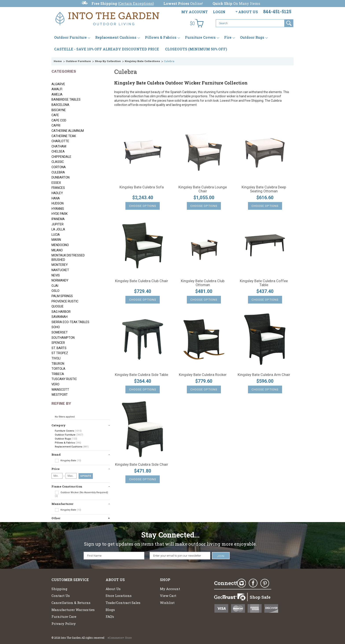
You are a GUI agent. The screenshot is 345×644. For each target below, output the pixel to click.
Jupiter (58, 224)
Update (86, 476)
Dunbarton (61, 177)
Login (219, 12)
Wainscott (60, 390)
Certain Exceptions (136, 3)
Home (58, 61)
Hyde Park (60, 214)
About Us (248, 12)
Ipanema (58, 219)
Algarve (58, 84)
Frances (58, 188)
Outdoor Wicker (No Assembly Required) (81, 494)
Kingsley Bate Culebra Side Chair (142, 465)
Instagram (241, 583)
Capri (56, 125)
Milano (57, 250)
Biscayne (59, 110)
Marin (56, 240)
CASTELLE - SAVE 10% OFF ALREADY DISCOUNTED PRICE (107, 49)
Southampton (63, 338)
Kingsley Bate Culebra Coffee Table (264, 283)
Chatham (59, 146)
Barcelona (60, 105)
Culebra (58, 172)
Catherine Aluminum (68, 131)
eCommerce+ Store (120, 638)
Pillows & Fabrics (161, 37)
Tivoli (56, 358)
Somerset (60, 332)
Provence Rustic (65, 301)
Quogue (58, 306)
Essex (56, 183)
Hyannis (58, 209)
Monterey (60, 265)
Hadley (57, 193)
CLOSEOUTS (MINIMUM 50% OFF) (196, 49)
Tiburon (58, 364)
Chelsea (58, 151)
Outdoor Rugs (252, 37)
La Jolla (58, 229)
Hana (56, 198)
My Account (195, 12)
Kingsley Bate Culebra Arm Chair (264, 375)
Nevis (56, 275)
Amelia (57, 94)
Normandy (60, 280)
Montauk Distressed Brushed (68, 258)
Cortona (59, 167)
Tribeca (58, 374)
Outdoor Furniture (70, 37)
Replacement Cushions (116, 37)
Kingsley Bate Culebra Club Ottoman (203, 283)
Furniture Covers (200, 37)
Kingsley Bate (68, 461)
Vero (55, 384)
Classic (58, 162)
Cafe (55, 115)
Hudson (58, 203)
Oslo (55, 291)
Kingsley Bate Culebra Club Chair (142, 281)
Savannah (60, 317)
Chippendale (61, 157)
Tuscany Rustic (64, 379)
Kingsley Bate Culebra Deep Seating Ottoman (264, 189)
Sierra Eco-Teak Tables (70, 322)
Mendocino (60, 245)
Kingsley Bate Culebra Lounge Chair (203, 189)
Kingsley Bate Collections (142, 61)
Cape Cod (59, 120)
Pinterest (265, 583)
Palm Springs (62, 296)
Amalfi (57, 89)
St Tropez (60, 353)
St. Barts (59, 348)
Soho (56, 327)
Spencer (58, 343)
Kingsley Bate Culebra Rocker (203, 375)
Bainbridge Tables (66, 99)
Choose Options (143, 206)
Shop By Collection (108, 61)
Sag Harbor (61, 312)
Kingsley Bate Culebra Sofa (142, 187)
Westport (60, 395)
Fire (228, 37)
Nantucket (60, 270)
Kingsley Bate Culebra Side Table (141, 375)
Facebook (253, 583)
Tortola (58, 369)
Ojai (55, 286)
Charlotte (60, 141)
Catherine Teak (64, 136)
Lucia (56, 235)
